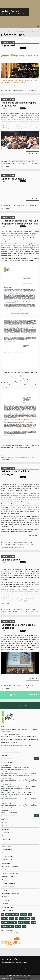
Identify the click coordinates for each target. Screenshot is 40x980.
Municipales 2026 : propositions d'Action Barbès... (19, 774)
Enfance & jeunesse (8, 860)
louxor (12, 918)
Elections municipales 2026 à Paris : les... (16, 767)
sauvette (23, 458)
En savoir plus (12, 979)
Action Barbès (11, 11)
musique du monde (30, 687)
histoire (27, 611)
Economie (5, 853)
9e (3, 915)
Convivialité (6, 833)
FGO (12, 641)
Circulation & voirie (8, 826)
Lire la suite (9, 731)
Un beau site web (11, 560)
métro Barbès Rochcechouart (11, 873)
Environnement (7, 863)
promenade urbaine (23, 165)
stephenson (16, 207)
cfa (12, 207)
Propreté (5, 890)
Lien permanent (6, 91)
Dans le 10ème (7, 843)
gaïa (12, 548)
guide (21, 207)
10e (16, 918)
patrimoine (4, 613)
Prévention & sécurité (8, 883)
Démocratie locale (7, 849)
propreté (14, 922)
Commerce (5, 829)
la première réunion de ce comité (17, 490)
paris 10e (22, 918)
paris (33, 163)
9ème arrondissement (12, 915)
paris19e (10, 165)
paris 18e (27, 922)
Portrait (4, 880)
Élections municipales (8, 856)
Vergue (36, 591)
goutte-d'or (7, 207)
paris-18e (18, 926)
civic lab (15, 165)
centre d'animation (12, 115)
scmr (33, 918)
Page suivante (34, 694)
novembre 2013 (18, 647)
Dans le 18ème (7, 846)
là (34, 235)
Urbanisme (5, 904)
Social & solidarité (7, 897)
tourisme (26, 207)
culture (20, 922)
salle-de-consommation (20, 546)
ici (31, 235)
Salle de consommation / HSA (11, 894)
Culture (4, 836)
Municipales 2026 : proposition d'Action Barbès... (19, 792)
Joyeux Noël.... (9, 45)
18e (28, 918)
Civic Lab (18, 117)
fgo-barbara (21, 687)
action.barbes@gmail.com (22, 448)
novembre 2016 (11, 31)
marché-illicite (30, 458)
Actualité (5, 822)
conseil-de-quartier (8, 926)
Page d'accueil (23, 31)
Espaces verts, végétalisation (11, 866)
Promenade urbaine (8, 887)
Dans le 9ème (6, 839)
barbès (34, 922)
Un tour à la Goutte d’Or (14, 179)
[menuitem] (13, 31)
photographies (34, 611)
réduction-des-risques (7, 546)
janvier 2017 (35, 31)
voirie (30, 915)
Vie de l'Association (8, 907)
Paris (24, 926)
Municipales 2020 (7, 877)
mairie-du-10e (7, 548)
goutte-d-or (5, 922)
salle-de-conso (31, 546)
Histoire (4, 870)
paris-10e (5, 918)
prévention (23, 915)
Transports (5, 900)
